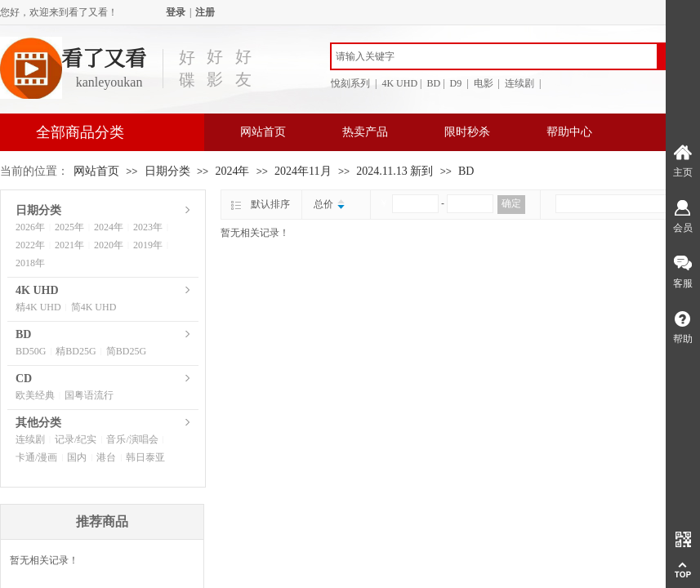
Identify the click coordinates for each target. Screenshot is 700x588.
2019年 (148, 245)
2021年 (69, 245)
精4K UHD (38, 307)
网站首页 (263, 132)
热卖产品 (365, 132)
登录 (176, 12)
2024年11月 (303, 171)
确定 (511, 203)
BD (466, 171)
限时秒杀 (467, 132)
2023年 (148, 227)
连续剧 (30, 439)
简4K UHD (94, 307)
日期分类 (167, 171)
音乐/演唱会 (132, 439)
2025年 (69, 227)
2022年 (30, 245)
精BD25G (76, 351)
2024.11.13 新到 (395, 171)
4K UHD (37, 290)
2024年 (232, 171)
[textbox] (494, 56)
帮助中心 (569, 132)
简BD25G (126, 351)
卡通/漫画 (36, 457)
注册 (205, 12)
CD (24, 379)
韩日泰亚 (145, 457)
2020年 (109, 245)
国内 (77, 457)
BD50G (31, 351)
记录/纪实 (76, 439)
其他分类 (38, 423)
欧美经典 (35, 395)
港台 (106, 457)
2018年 (30, 263)
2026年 (30, 227)
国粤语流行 (89, 395)
